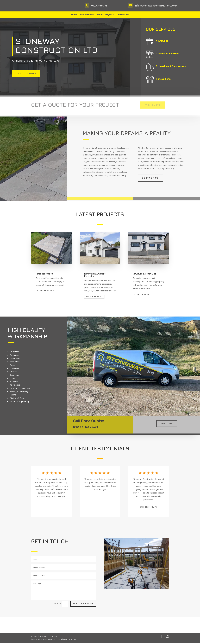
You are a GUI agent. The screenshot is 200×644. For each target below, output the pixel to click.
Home (74, 15)
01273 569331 (100, 6)
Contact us (150, 179)
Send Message (83, 605)
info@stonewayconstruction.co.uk (156, 6)
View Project (46, 292)
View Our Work (26, 75)
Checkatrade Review (148, 508)
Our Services (87, 15)
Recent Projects (105, 15)
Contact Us (123, 15)
